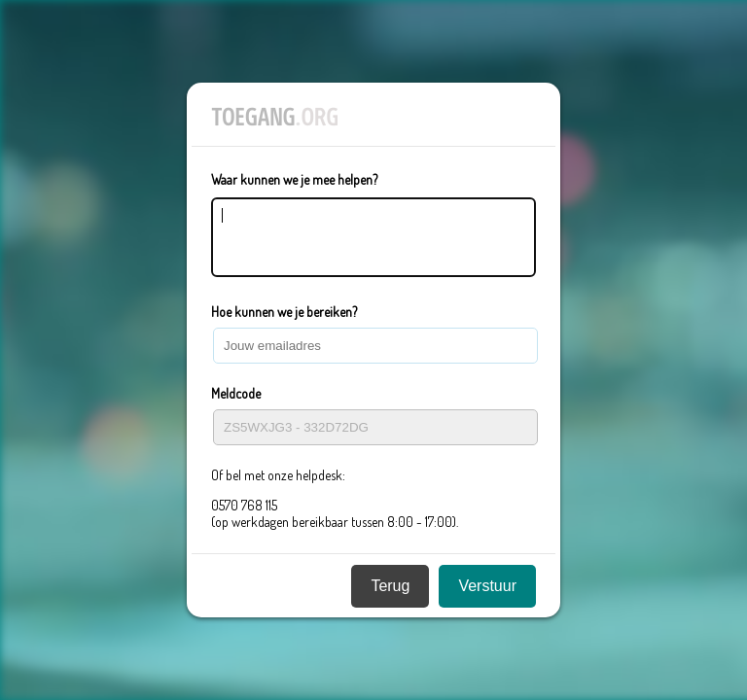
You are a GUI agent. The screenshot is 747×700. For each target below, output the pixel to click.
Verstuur (487, 592)
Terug (390, 592)
